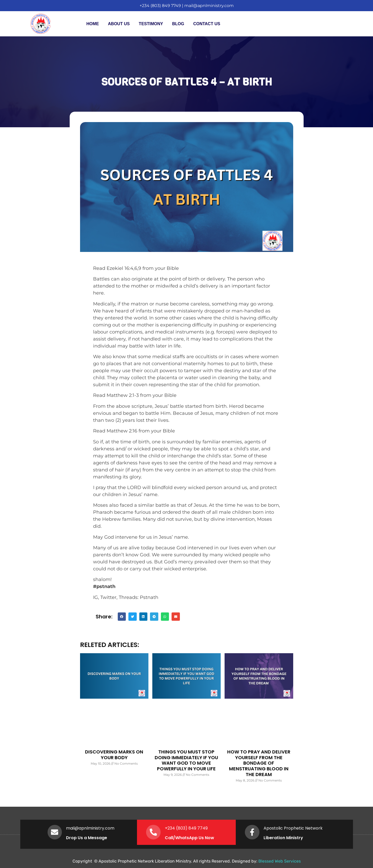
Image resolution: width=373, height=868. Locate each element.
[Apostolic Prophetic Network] (253, 832)
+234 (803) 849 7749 (160, 6)
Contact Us (207, 24)
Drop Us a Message (88, 838)
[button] (122, 617)
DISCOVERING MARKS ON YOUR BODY (114, 755)
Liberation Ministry (284, 838)
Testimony (151, 24)
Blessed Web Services (280, 861)
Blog (178, 24)
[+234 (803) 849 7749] (154, 832)
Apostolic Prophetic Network (294, 828)
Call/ (171, 838)
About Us (119, 24)
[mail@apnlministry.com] (55, 832)
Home (93, 24)
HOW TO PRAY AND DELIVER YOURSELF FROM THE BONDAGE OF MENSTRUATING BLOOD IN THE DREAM (259, 763)
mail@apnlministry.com (209, 6)
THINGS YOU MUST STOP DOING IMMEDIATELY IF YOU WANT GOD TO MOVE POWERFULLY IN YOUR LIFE (186, 760)
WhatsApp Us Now (196, 838)
